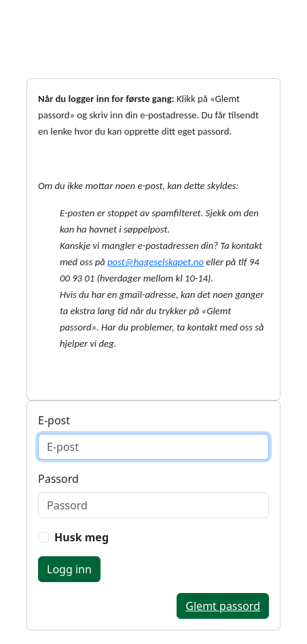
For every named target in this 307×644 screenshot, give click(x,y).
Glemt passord (223, 606)
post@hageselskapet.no (156, 262)
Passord (58, 479)
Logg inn (69, 569)
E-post (54, 420)
